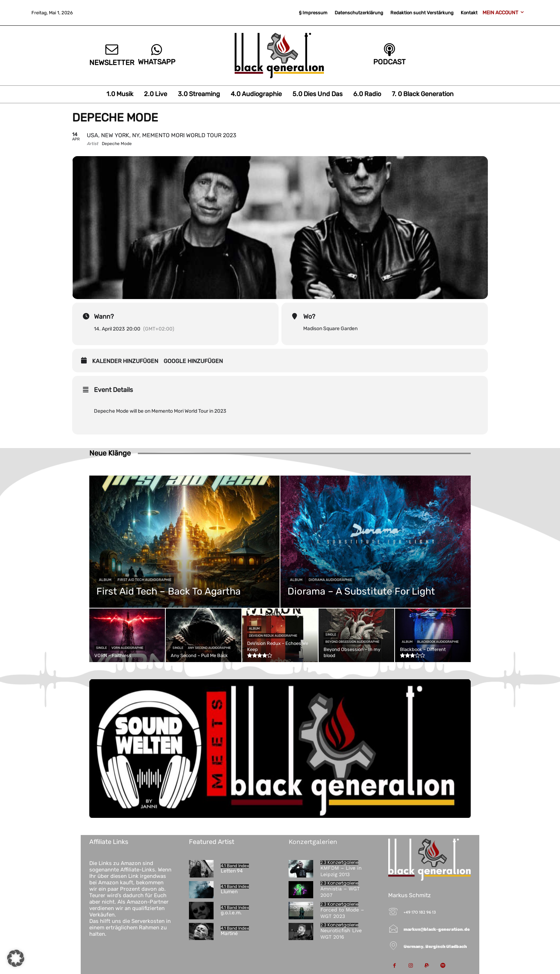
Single (101, 648)
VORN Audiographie (127, 648)
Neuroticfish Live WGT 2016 (341, 934)
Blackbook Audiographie (438, 642)
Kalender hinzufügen (125, 361)
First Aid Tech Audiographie (144, 580)
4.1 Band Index (235, 866)
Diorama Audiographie (330, 580)
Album (105, 580)
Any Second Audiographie (209, 648)
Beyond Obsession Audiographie (352, 642)
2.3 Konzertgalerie (339, 863)
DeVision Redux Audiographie (273, 636)
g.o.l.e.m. (231, 913)
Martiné (229, 933)
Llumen (229, 892)
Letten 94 (232, 871)
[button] (16, 958)
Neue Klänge (110, 453)
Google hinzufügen (193, 361)
